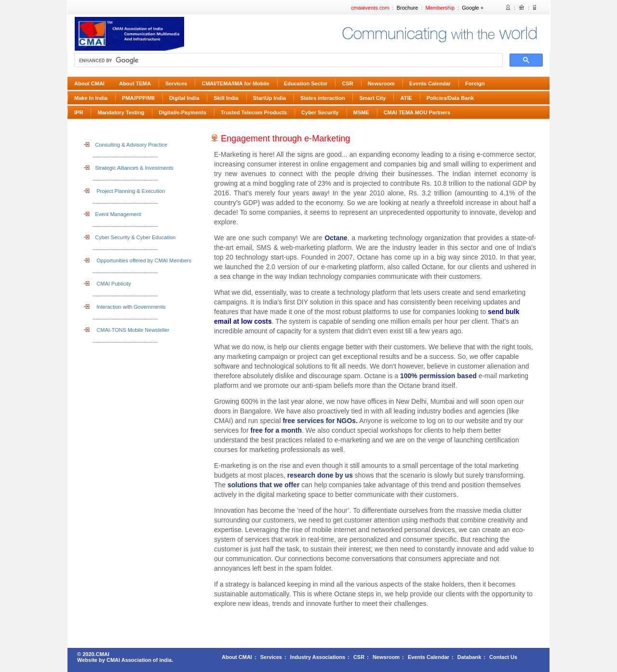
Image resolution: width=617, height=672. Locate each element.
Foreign (475, 83)
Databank (469, 657)
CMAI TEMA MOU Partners (417, 112)
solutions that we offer (262, 485)
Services (176, 83)
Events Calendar (430, 83)
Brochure (408, 8)
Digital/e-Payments (182, 112)
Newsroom (381, 83)
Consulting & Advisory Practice (126, 145)
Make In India (91, 98)
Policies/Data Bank (450, 98)
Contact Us (503, 657)
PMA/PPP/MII (138, 98)
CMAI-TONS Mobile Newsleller (127, 330)
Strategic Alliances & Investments (129, 168)
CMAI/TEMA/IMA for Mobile (235, 83)
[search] (288, 60)
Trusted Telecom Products (254, 112)
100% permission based (438, 376)
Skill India (226, 98)
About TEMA (135, 83)
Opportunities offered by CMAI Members (138, 261)
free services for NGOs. (320, 421)
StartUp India (269, 98)
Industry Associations (318, 657)
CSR (347, 83)
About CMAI (89, 83)
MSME (361, 112)
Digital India (184, 98)
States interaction (322, 98)
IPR (79, 112)
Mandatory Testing (121, 112)
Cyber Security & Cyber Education (130, 237)
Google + (473, 8)
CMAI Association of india (139, 660)
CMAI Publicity (107, 284)
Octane (336, 238)
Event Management (113, 214)
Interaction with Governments (125, 307)
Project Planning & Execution (124, 191)
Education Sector (306, 83)
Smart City (372, 98)
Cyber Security (320, 112)
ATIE (406, 98)
